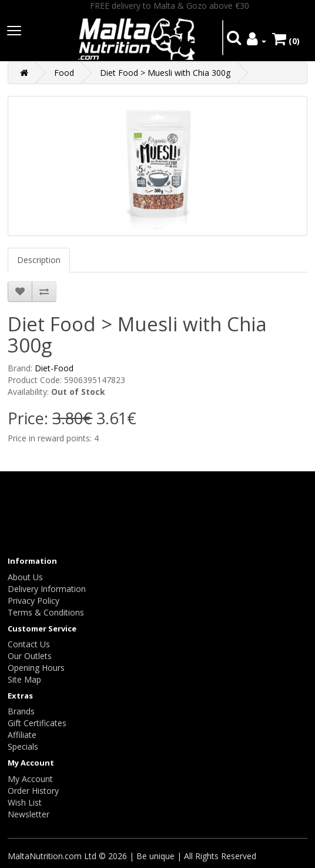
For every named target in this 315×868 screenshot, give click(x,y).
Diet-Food (54, 368)
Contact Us (29, 644)
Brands (21, 711)
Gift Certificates (37, 723)
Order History (33, 791)
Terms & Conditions (46, 612)
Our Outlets (30, 656)
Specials (23, 746)
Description (39, 260)
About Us (25, 577)
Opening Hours (36, 668)
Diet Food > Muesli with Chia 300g (165, 73)
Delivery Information (47, 589)
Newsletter (29, 814)
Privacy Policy (33, 601)
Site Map (24, 679)
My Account (30, 779)
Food (64, 73)
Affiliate (22, 735)
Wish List (25, 802)
